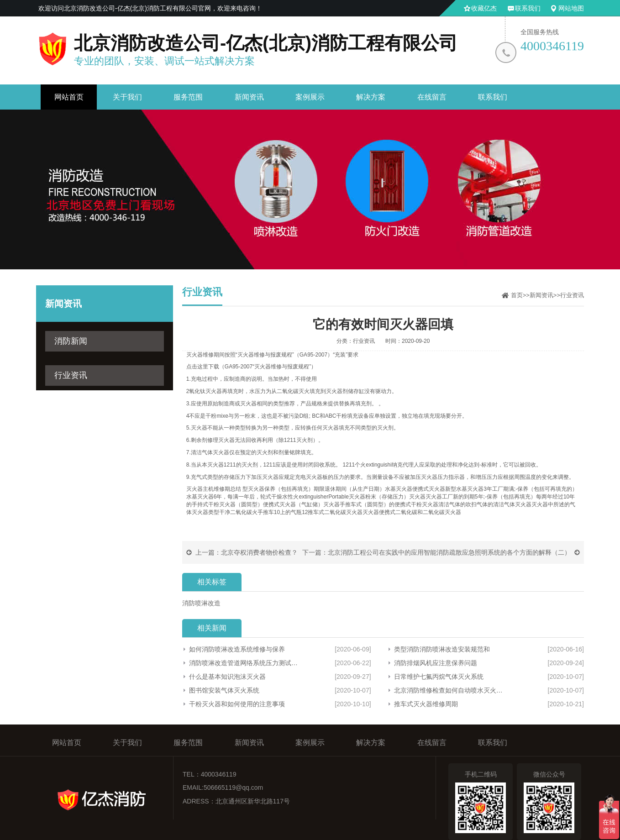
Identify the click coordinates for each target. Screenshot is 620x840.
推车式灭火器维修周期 (426, 704)
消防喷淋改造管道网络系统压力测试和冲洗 (244, 663)
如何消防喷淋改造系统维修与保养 (237, 649)
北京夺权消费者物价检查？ (259, 552)
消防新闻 (71, 341)
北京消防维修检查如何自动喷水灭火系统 (451, 690)
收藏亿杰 (484, 8)
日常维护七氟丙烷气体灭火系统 (439, 677)
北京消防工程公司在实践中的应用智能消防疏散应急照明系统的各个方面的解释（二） (449, 552)
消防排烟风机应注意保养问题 (436, 663)
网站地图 (571, 8)
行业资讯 (71, 375)
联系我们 (528, 8)
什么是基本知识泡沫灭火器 (227, 677)
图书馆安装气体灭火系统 (224, 690)
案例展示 (310, 97)
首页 (517, 295)
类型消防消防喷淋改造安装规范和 (442, 649)
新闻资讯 (249, 97)
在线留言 (432, 97)
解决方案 (371, 97)
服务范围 (188, 97)
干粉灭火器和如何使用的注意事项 (237, 704)
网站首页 (69, 97)
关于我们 (127, 97)
